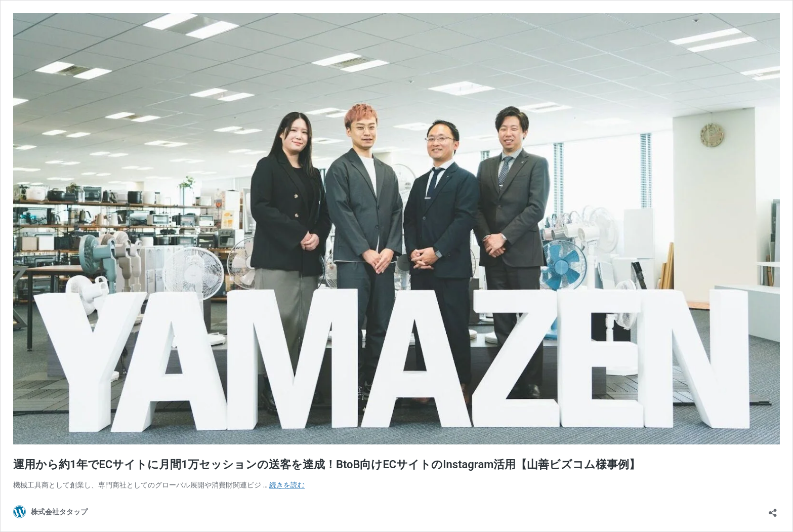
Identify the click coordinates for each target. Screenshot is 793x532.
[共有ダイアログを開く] (773, 509)
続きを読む (287, 485)
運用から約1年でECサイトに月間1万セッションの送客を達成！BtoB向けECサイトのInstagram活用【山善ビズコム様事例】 (327, 464)
